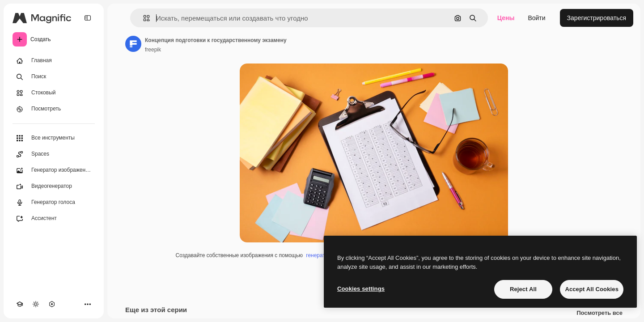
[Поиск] (54, 77)
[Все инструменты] (54, 138)
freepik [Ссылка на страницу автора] (153, 50)
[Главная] (54, 61)
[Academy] (20, 304)
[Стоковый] (54, 93)
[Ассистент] (54, 219)
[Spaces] (54, 154)
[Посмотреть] (54, 109)
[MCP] (52, 304)
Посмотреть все (600, 313)
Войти (536, 18)
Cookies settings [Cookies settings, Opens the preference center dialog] (361, 289)
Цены (506, 18)
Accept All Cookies (592, 289)
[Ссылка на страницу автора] (133, 44)
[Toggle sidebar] (88, 18)
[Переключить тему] (36, 304)
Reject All (523, 289)
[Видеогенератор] (54, 186)
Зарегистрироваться (597, 18)
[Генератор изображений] (54, 170)
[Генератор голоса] (54, 203)
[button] (143, 18)
